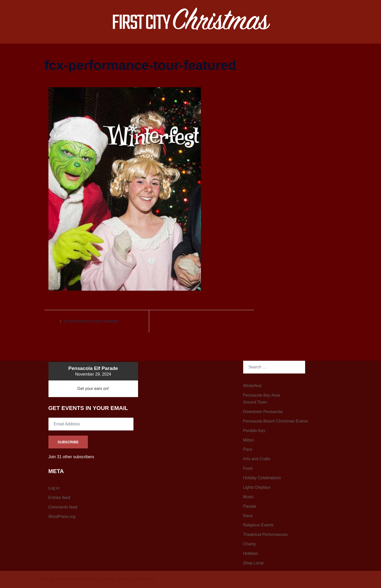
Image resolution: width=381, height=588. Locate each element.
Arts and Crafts (257, 459)
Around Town (255, 402)
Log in (54, 488)
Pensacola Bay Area (262, 395)
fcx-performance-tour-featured (91, 321)
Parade (250, 506)
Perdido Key (254, 431)
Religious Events (258, 525)
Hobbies (251, 553)
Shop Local (253, 563)
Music (249, 497)
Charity (250, 544)
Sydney (123, 579)
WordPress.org (62, 517)
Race (248, 516)
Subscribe (68, 442)
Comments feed (63, 507)
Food (248, 468)
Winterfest (252, 386)
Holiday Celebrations (262, 478)
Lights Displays (257, 487)
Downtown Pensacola (263, 412)
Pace (248, 449)
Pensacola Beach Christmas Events (276, 421)
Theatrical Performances (265, 535)
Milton (249, 440)
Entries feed (59, 498)
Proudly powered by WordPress (70, 579)
